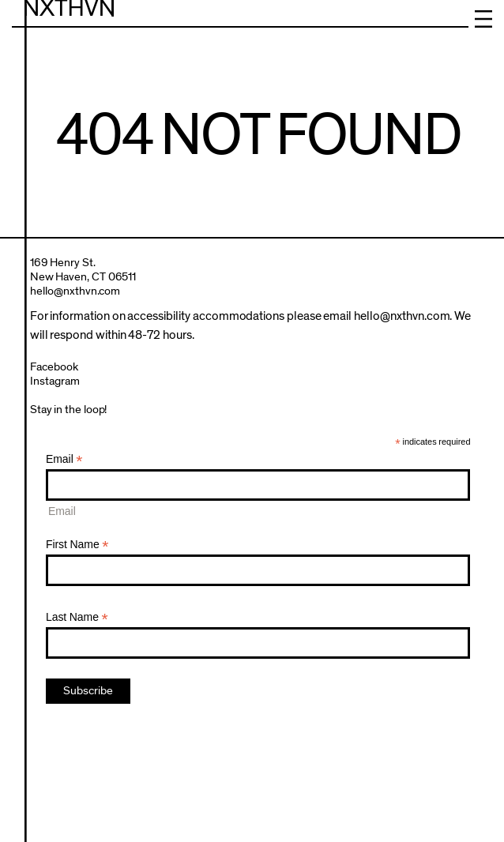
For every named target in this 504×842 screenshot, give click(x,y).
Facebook (54, 367)
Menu (483, 19)
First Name (77, 545)
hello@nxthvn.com (75, 291)
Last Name (77, 617)
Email (64, 459)
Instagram (55, 381)
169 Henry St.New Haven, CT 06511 (83, 270)
